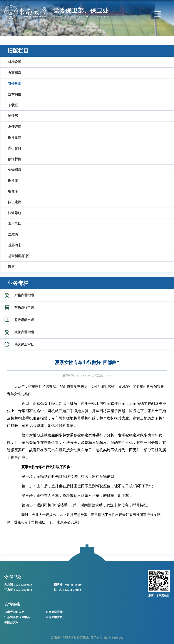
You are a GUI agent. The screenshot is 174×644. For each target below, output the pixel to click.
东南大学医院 (54, 612)
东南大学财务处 (14, 612)
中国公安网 (11, 622)
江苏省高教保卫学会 (17, 617)
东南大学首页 (54, 617)
